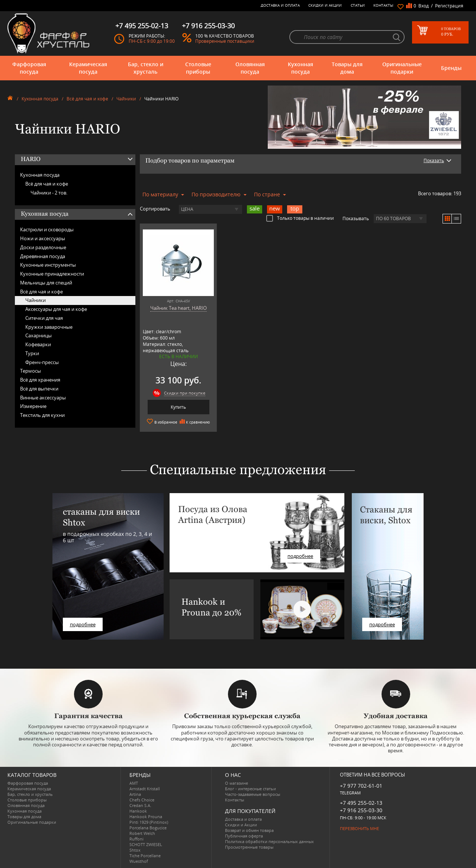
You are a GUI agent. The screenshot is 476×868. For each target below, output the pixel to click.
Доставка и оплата (280, 5)
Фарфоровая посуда (29, 68)
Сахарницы (38, 335)
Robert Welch (142, 833)
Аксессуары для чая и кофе (56, 309)
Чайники (126, 99)
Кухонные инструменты (48, 265)
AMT (134, 783)
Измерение (33, 406)
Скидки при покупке (185, 393)
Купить (178, 407)
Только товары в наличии (300, 218)
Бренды (451, 68)
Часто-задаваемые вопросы (253, 794)
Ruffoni (136, 839)
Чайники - (49, 193)
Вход (424, 6)
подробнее (83, 624)
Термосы (30, 371)
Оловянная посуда (250, 68)
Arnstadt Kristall (145, 789)
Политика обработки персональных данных (269, 841)
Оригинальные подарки (402, 68)
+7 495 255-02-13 (361, 803)
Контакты (383, 5)
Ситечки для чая (44, 318)
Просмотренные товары (249, 847)
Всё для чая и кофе (87, 99)
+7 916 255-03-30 (361, 810)
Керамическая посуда (88, 68)
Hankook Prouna (146, 816)
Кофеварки (38, 344)
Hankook (138, 811)
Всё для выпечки (39, 389)
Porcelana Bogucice (148, 828)
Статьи (358, 5)
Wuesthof (139, 861)
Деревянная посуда (43, 256)
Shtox (135, 850)
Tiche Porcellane (145, 856)
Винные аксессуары (43, 398)
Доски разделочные (43, 247)
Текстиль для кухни (42, 415)
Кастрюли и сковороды (47, 229)
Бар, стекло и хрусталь (146, 68)
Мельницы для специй (46, 283)
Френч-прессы (42, 362)
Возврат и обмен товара (249, 830)
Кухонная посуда (300, 68)
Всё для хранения (40, 380)
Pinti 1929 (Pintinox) (149, 822)
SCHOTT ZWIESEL (146, 844)
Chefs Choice (142, 800)
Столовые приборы (198, 68)
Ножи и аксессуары (43, 238)
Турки (32, 353)
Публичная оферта (244, 836)
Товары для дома (347, 68)
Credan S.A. (140, 805)
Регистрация (449, 6)
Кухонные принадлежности (52, 274)
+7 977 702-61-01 (361, 786)
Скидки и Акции (325, 5)
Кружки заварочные (49, 327)
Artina (135, 794)
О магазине (237, 783)
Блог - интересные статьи (250, 789)
